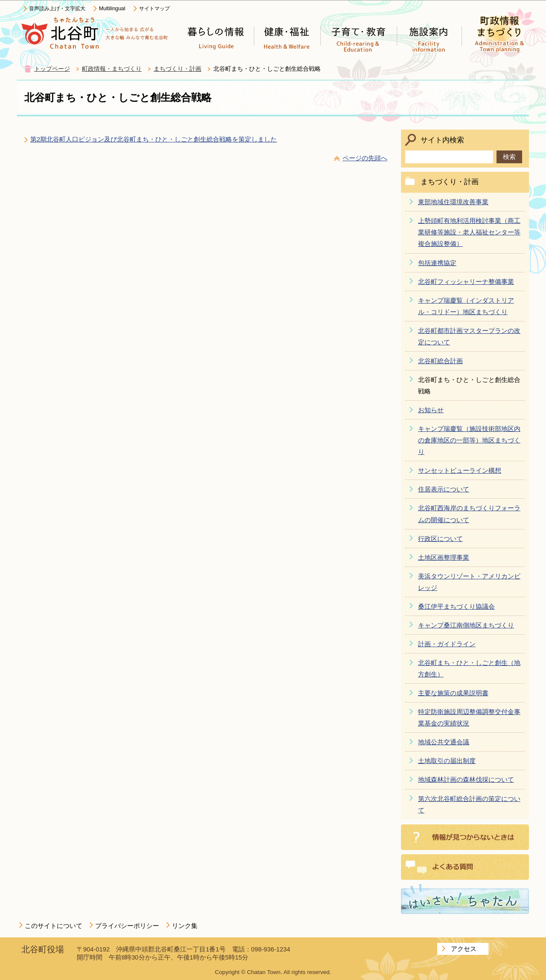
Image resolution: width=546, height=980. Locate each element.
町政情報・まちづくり (112, 69)
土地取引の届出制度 (447, 761)
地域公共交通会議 (444, 742)
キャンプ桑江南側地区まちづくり (466, 625)
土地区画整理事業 (444, 557)
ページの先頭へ (365, 158)
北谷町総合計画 (440, 361)
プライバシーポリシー (127, 926)
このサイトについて (54, 926)
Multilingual (112, 9)
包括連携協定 (437, 263)
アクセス (464, 949)
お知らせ (431, 410)
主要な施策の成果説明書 (453, 693)
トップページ (52, 69)
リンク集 (185, 926)
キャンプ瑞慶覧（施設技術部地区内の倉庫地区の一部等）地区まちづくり (469, 440)
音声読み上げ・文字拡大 (57, 9)
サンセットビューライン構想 (460, 470)
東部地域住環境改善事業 (453, 202)
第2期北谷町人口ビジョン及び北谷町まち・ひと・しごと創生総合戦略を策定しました (154, 139)
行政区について (440, 539)
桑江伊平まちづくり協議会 (456, 606)
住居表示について (444, 489)
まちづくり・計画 (177, 69)
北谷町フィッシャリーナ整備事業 (466, 282)
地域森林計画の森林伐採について (466, 779)
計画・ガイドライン (447, 644)
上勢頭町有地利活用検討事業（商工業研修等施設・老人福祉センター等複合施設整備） (469, 232)
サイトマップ (154, 9)
